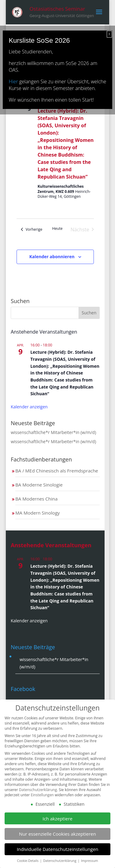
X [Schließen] (109, 34)
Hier (13, 81)
